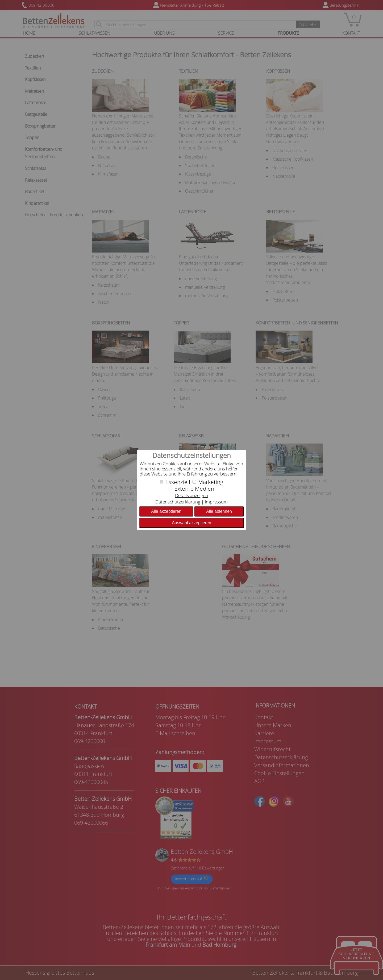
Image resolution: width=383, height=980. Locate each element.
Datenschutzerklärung (178, 502)
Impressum (216, 502)
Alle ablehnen (219, 511)
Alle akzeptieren (166, 511)
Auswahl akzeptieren (191, 523)
